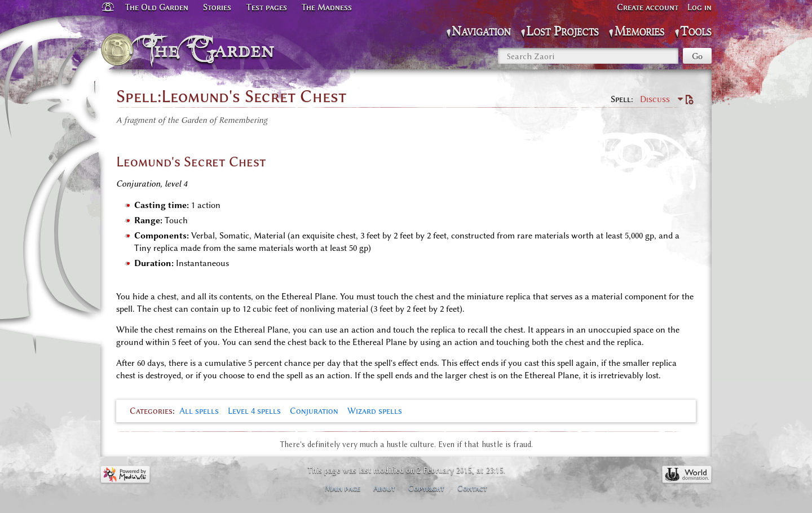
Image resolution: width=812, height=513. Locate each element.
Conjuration (314, 411)
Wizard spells (375, 411)
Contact (472, 488)
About (384, 488)
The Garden (212, 50)
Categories (151, 411)
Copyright (426, 488)
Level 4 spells (254, 411)
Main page (343, 488)
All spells (199, 411)
